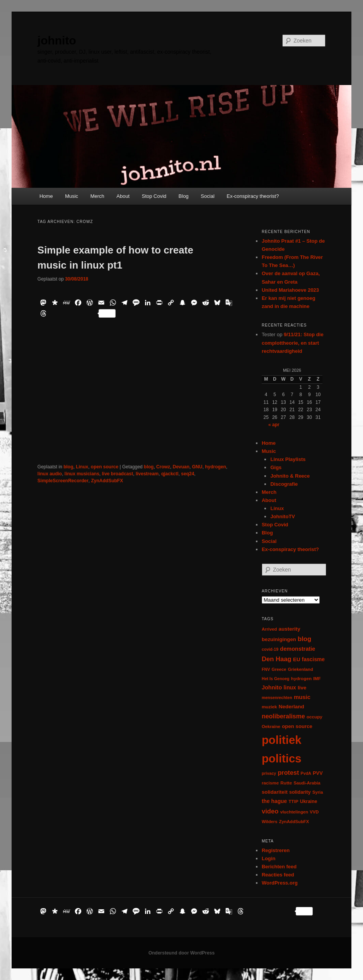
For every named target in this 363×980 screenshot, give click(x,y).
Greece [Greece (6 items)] (279, 669)
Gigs (276, 467)
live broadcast (118, 474)
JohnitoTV (283, 516)
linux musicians (82, 474)
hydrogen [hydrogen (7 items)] (301, 678)
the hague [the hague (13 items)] (274, 801)
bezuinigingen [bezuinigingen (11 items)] (279, 639)
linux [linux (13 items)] (290, 687)
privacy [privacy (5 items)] (269, 773)
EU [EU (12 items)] (297, 659)
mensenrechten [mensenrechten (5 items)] (277, 698)
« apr (274, 425)
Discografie (284, 484)
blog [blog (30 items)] (304, 639)
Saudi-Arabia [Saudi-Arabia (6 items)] (307, 783)
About (123, 196)
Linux (82, 467)
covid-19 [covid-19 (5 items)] (270, 649)
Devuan (181, 467)
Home (46, 196)
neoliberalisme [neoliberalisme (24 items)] (283, 716)
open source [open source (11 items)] (297, 726)
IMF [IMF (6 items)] (317, 679)
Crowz (163, 467)
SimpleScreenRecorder (63, 481)
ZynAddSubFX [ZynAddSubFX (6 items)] (294, 822)
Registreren (276, 850)
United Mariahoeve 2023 (290, 290)
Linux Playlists (288, 459)
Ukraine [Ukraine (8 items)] (308, 801)
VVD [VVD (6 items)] (314, 812)
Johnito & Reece (290, 476)
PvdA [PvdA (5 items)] (306, 773)
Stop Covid (154, 196)
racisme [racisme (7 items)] (270, 783)
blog (68, 467)
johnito (57, 40)
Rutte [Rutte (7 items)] (286, 783)
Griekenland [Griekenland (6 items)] (301, 669)
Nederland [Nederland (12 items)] (291, 707)
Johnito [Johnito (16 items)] (272, 687)
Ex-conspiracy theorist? (253, 196)
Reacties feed (278, 875)
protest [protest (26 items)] (288, 772)
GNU (197, 467)
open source (105, 467)
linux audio (50, 474)
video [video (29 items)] (270, 811)
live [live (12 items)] (302, 688)
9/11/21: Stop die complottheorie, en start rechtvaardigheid (293, 343)
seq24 (187, 474)
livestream (147, 474)
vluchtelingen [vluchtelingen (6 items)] (294, 812)
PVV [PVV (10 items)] (318, 773)
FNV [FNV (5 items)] (266, 669)
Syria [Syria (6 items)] (318, 792)
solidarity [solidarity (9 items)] (300, 792)
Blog (184, 196)
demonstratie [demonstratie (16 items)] (297, 649)
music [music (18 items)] (302, 697)
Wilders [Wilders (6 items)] (270, 822)
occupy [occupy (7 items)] (314, 717)
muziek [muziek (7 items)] (269, 707)
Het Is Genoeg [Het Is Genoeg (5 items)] (276, 679)
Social (207, 196)
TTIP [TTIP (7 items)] (293, 801)
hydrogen (216, 467)
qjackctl (170, 474)
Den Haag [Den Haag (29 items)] (277, 659)
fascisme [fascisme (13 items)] (313, 659)
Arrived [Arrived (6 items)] (269, 629)
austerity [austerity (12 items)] (290, 629)
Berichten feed (279, 867)
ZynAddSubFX (107, 481)
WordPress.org (280, 883)
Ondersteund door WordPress (181, 953)
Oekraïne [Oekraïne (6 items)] (271, 726)
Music (72, 196)
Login (268, 858)
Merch (97, 196)
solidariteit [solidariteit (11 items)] (275, 792)
